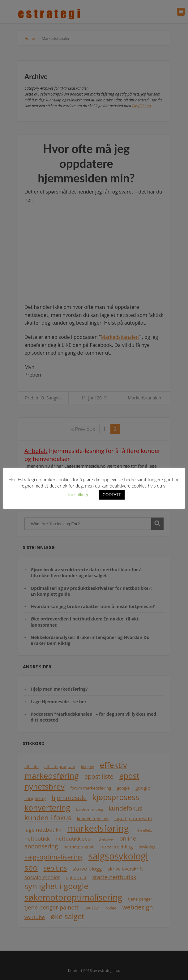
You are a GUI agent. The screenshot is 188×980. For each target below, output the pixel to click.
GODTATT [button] (111, 495)
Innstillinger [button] (79, 494)
